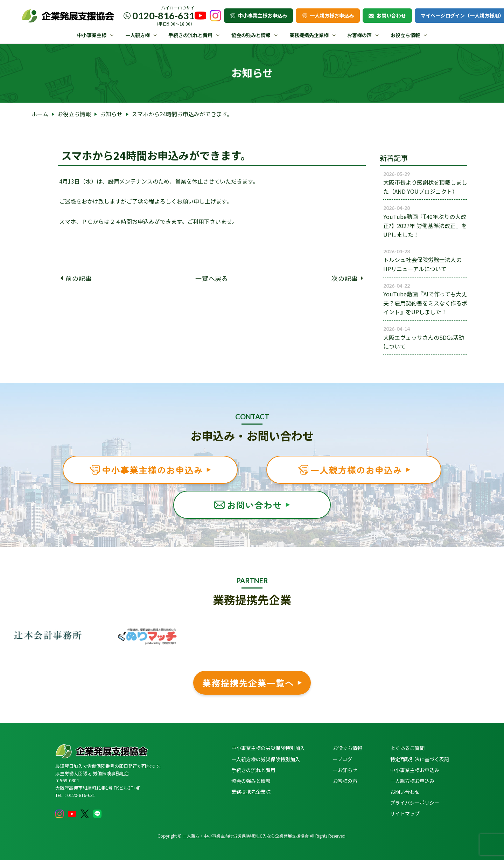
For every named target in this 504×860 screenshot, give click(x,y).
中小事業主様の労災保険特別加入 (268, 748)
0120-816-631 (163, 16)
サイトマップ (405, 813)
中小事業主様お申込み (258, 15)
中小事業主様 (92, 35)
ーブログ (342, 759)
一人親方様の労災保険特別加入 (266, 759)
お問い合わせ (387, 15)
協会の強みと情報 (251, 35)
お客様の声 (359, 35)
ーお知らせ (345, 770)
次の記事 (347, 278)
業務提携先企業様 (309, 35)
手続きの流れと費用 (190, 35)
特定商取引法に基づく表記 (420, 759)
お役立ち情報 (405, 35)
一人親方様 (138, 35)
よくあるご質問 (407, 748)
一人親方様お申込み (328, 15)
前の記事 (76, 278)
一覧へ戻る (212, 278)
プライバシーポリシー (415, 803)
